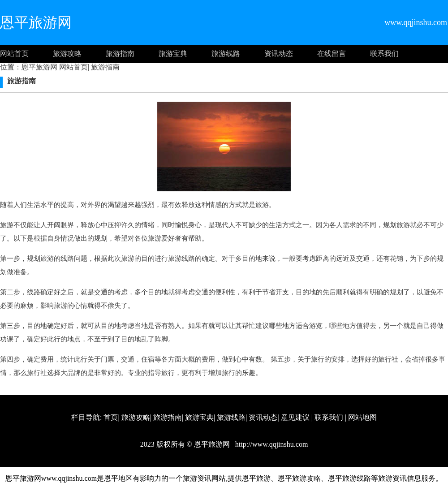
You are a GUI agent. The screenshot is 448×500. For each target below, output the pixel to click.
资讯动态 (279, 54)
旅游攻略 (67, 54)
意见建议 (295, 417)
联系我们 (384, 54)
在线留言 (332, 54)
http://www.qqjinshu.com (271, 444)
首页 (111, 417)
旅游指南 (120, 54)
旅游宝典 (173, 54)
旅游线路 (226, 54)
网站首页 (14, 54)
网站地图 (362, 417)
